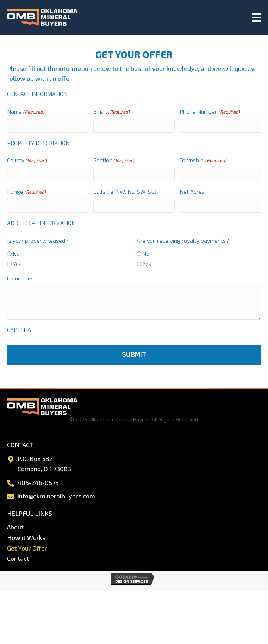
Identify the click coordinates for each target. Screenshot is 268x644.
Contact (18, 558)
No (16, 254)
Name (26, 112)
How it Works (26, 537)
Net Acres (192, 191)
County (27, 160)
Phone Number (210, 112)
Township (203, 160)
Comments (20, 278)
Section (114, 160)
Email (111, 112)
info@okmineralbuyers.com (56, 496)
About (15, 527)
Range (26, 192)
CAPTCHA (19, 330)
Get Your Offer (27, 548)
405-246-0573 (38, 482)
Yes (17, 264)
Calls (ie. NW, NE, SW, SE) (125, 191)
